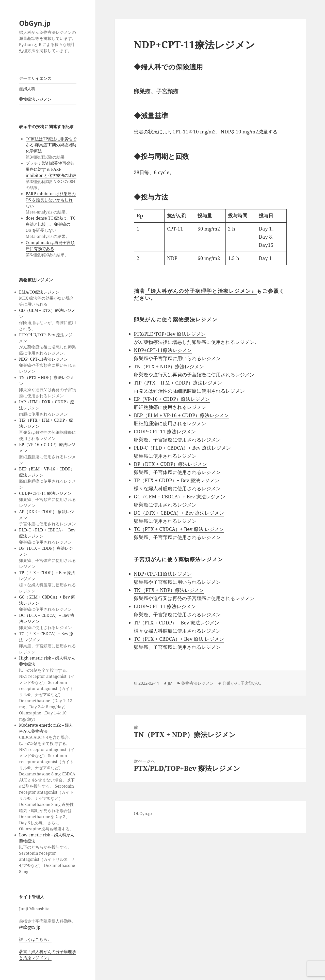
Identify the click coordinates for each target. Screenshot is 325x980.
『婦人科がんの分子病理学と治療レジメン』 (201, 291)
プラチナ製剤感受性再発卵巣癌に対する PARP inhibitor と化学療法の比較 (51, 169)
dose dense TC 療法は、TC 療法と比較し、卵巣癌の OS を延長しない (51, 224)
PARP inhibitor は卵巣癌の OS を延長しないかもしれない (51, 200)
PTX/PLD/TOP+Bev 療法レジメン (170, 334)
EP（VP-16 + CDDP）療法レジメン (172, 399)
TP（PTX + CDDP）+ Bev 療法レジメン (177, 480)
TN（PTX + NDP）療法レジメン (169, 366)
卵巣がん (231, 683)
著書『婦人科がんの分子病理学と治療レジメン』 (47, 955)
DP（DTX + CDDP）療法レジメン (170, 464)
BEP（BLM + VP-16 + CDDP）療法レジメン (181, 415)
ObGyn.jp (35, 23)
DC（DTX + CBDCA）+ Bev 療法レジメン (179, 513)
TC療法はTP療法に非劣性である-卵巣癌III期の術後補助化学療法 (51, 145)
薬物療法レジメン (35, 99)
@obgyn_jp (30, 927)
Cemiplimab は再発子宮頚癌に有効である (50, 246)
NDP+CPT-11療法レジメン (43, 359)
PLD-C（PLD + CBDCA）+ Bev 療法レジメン (182, 448)
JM (170, 683)
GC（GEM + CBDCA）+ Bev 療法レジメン (180, 497)
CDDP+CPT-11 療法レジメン (45, 493)
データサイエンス (35, 78)
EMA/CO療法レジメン (39, 292)
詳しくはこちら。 (35, 939)
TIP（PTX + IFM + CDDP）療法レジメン (178, 383)
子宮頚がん (251, 683)
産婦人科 (27, 89)
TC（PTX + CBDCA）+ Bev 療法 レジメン (179, 529)
